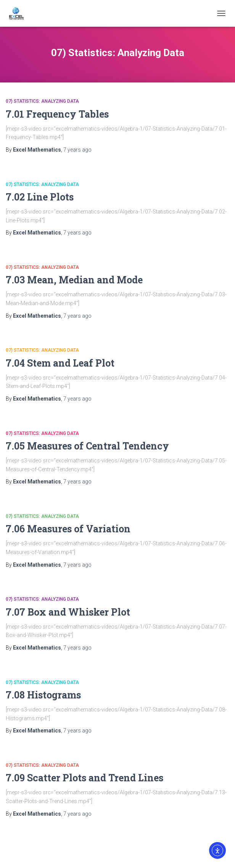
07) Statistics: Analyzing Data (42, 101)
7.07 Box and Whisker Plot (68, 612)
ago (77, 150)
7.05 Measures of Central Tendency (87, 446)
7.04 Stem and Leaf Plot (60, 363)
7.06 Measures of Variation (68, 529)
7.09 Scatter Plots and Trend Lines (85, 778)
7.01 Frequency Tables (57, 114)
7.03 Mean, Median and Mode (74, 280)
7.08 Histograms (43, 695)
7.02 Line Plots (40, 197)
